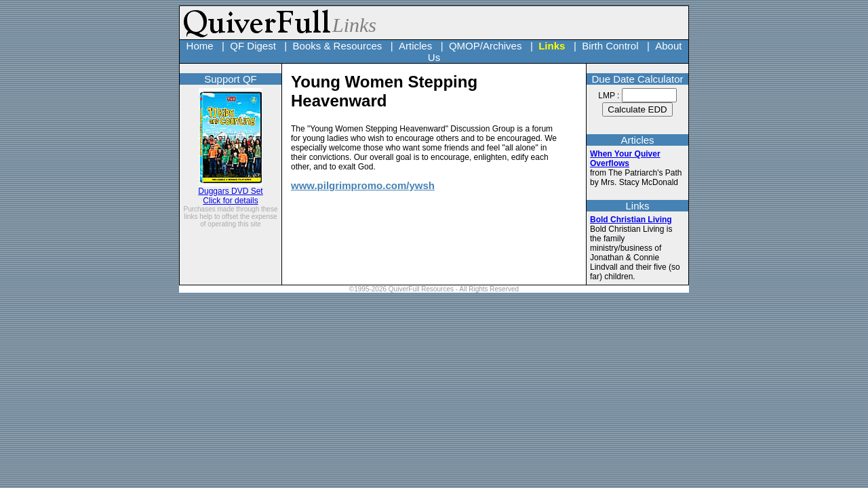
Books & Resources (338, 46)
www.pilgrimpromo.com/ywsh (363, 185)
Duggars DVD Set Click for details (230, 192)
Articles (415, 46)
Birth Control (610, 46)
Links (552, 46)
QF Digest (253, 46)
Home (200, 46)
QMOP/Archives (486, 46)
